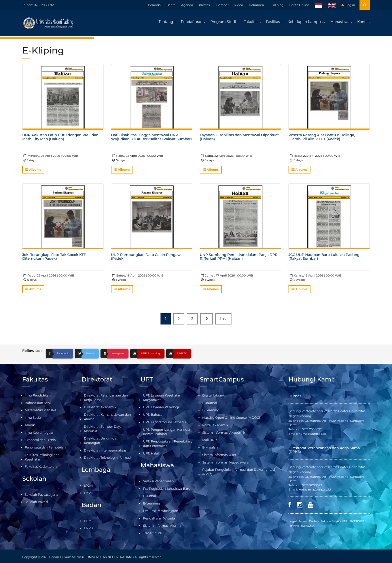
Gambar (222, 5)
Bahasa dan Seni (37, 404)
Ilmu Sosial (33, 419)
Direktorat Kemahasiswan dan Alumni (107, 418)
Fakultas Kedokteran (40, 467)
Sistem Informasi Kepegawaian (225, 462)
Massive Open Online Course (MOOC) (230, 419)
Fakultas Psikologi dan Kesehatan (41, 457)
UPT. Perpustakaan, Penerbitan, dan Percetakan (167, 444)
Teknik (30, 426)
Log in (348, 5)
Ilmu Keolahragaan (39, 433)
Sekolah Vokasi (36, 501)
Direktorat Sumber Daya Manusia (102, 429)
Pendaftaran (192, 22)
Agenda (187, 5)
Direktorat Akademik (100, 408)
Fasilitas (273, 22)
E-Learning (151, 503)
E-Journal (209, 404)
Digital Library (213, 397)
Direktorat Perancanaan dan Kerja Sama (105, 399)
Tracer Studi (152, 532)
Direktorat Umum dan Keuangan (101, 441)
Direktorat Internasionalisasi (105, 450)
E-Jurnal (149, 495)
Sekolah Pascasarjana (41, 494)
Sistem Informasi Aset (219, 455)
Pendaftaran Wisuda (158, 517)
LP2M (88, 485)
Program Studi (223, 22)
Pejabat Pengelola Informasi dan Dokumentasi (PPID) (237, 472)
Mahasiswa (340, 22)
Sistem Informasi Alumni (161, 525)
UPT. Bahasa (152, 416)
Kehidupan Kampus (305, 22)
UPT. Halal (150, 453)
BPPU (88, 527)
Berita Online (299, 5)
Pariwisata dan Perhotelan (44, 448)
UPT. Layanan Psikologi (160, 408)
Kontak (363, 22)
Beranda (154, 5)
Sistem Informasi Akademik (223, 433)
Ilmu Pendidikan (37, 397)
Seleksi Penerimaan (158, 481)
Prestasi (205, 5)
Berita (171, 5)
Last (223, 320)
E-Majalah (210, 448)
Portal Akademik (215, 426)
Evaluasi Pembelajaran (160, 510)
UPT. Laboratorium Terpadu (164, 423)
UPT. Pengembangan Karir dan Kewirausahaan (166, 432)
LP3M (88, 492)
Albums (33, 171)
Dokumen (256, 5)
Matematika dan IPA (40, 411)
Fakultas (251, 22)
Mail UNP (209, 440)
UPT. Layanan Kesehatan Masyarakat (161, 399)
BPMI (88, 520)
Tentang (166, 22)
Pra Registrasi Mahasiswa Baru (166, 488)
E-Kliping (277, 5)
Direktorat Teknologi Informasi (107, 458)
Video (239, 5)
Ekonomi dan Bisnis (40, 440)
